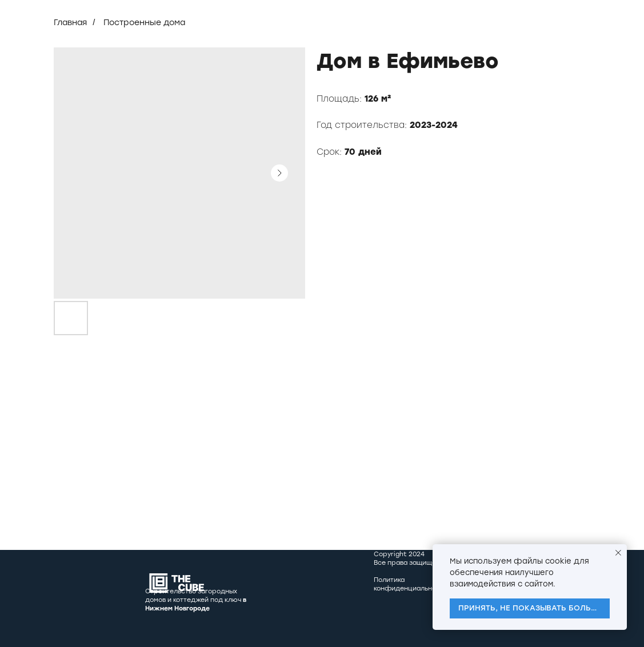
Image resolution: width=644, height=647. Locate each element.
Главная (70, 23)
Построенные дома (144, 23)
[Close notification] (618, 553)
